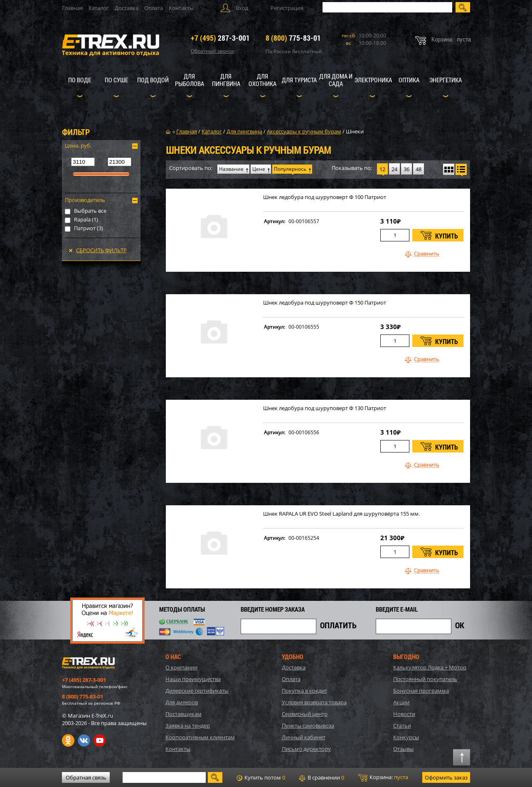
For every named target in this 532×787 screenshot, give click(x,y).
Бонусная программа (421, 691)
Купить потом (261, 777)
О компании (181, 667)
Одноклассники (68, 740)
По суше (116, 80)
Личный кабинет (304, 737)
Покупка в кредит (304, 691)
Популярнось (290, 169)
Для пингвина (226, 80)
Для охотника (262, 80)
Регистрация (287, 8)
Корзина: (383, 777)
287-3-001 (220, 38)
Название (231, 169)
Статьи (402, 726)
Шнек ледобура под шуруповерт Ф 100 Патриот (325, 197)
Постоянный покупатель (425, 679)
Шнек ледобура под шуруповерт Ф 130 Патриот (325, 408)
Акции (401, 702)
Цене (259, 169)
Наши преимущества (193, 679)
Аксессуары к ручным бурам (304, 131)
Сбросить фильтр (101, 250)
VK (84, 740)
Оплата (154, 8)
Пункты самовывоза (308, 726)
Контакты (181, 8)
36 (406, 169)
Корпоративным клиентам (200, 737)
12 (382, 169)
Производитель (85, 200)
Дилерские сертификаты (197, 691)
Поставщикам (183, 714)
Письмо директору (306, 749)
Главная (72, 8)
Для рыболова (190, 80)
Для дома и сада (336, 80)
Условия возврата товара (314, 702)
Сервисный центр (305, 714)
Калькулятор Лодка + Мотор (430, 667)
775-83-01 (293, 38)
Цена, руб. (78, 145)
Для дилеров (182, 702)
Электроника (373, 80)
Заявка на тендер (188, 726)
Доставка (127, 8)
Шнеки (355, 131)
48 (419, 169)
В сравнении (321, 777)
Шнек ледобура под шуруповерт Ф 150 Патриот (325, 303)
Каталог (99, 8)
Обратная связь (86, 777)
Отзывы (403, 749)
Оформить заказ (446, 777)
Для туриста (299, 80)
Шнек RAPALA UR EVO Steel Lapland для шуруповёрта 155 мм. (341, 514)
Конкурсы (406, 737)
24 (394, 169)
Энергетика (446, 80)
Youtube (100, 740)
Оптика (409, 80)
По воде (80, 80)
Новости (404, 714)
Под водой (153, 80)
